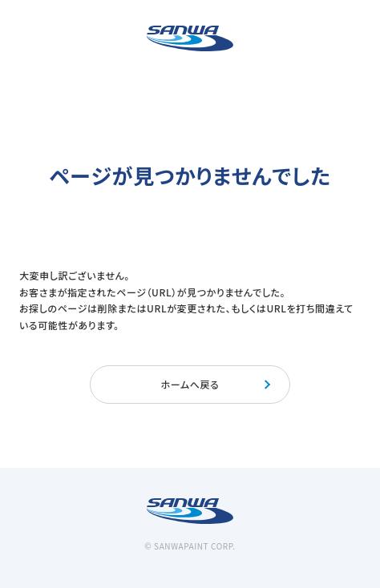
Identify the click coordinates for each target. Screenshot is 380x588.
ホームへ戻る (217, 384)
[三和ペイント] (190, 38)
